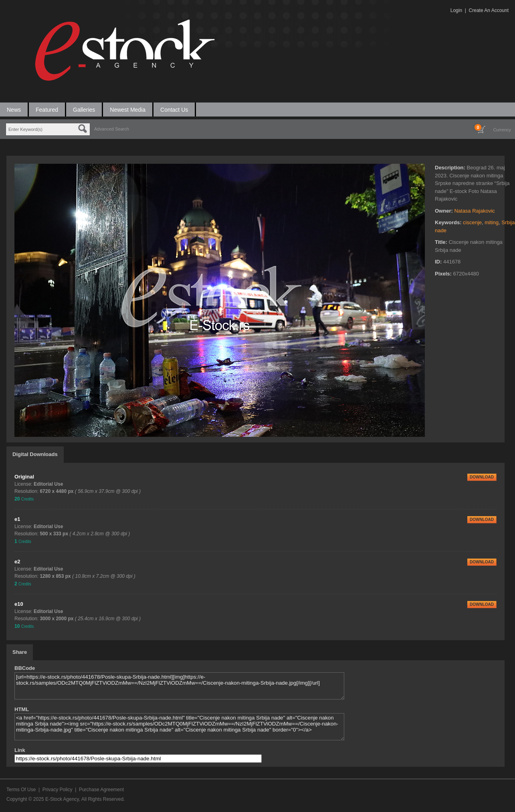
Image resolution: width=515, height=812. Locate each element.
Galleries (84, 110)
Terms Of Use (21, 790)
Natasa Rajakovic (474, 211)
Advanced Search (112, 129)
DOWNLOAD (482, 477)
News (14, 110)
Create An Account (489, 10)
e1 (17, 519)
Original (24, 477)
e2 (17, 562)
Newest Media (128, 110)
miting (492, 222)
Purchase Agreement (101, 790)
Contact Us (174, 110)
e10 (19, 604)
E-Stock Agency (62, 799)
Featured (47, 110)
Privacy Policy (58, 790)
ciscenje (472, 222)
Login (456, 10)
